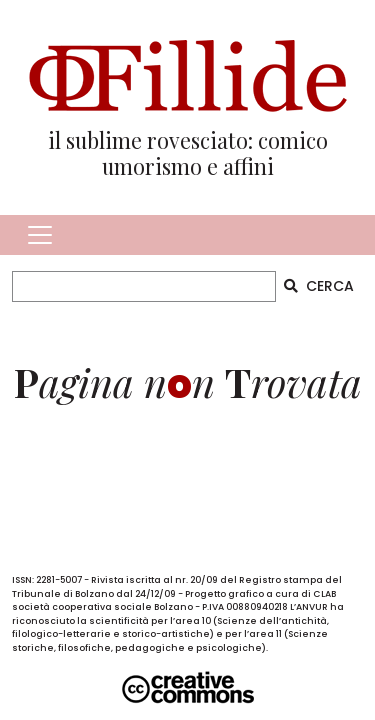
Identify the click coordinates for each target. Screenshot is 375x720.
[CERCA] (144, 286)
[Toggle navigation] (40, 235)
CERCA (319, 286)
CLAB (324, 594)
